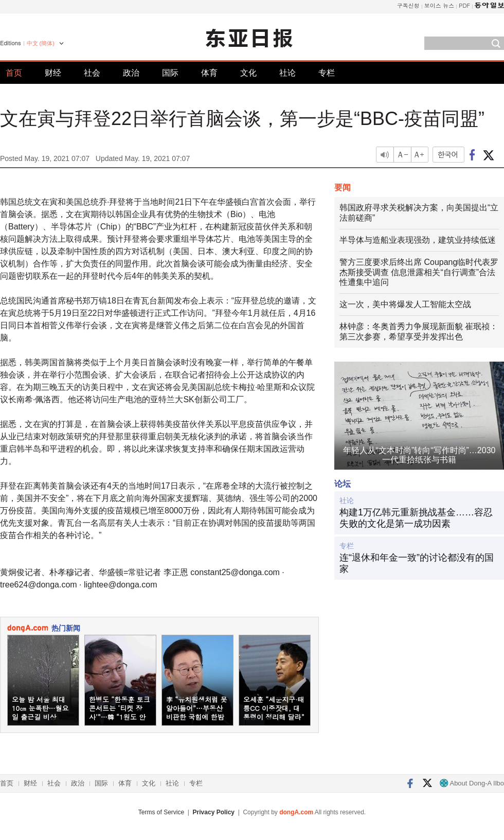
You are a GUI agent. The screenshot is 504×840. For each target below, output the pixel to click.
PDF (464, 5)
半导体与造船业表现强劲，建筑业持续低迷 (418, 240)
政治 (131, 73)
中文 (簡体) (41, 43)
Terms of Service (161, 812)
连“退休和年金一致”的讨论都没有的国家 (417, 563)
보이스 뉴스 (439, 5)
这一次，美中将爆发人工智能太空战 (405, 304)
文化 (248, 73)
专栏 (327, 73)
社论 (287, 73)
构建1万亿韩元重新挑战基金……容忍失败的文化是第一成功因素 (416, 518)
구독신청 (408, 5)
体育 (209, 73)
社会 (92, 73)
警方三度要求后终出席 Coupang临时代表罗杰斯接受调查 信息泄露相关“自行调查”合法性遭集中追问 (419, 272)
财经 (53, 73)
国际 (170, 73)
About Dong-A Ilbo (472, 783)
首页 (14, 73)
